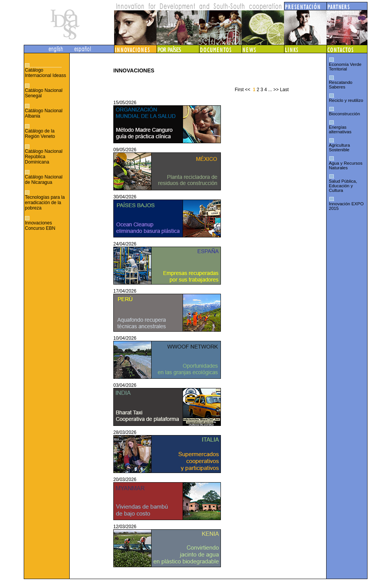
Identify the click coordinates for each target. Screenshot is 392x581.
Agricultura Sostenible (339, 147)
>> (276, 90)
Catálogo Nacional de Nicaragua (44, 180)
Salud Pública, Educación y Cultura (343, 186)
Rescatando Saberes (341, 85)
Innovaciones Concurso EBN (40, 226)
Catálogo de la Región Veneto (40, 134)
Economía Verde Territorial (345, 67)
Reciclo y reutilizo (346, 100)
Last (284, 90)
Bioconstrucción (344, 114)
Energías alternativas (340, 129)
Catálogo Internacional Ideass (45, 73)
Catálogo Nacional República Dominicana (44, 157)
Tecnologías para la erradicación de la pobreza (45, 203)
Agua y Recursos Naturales (346, 165)
